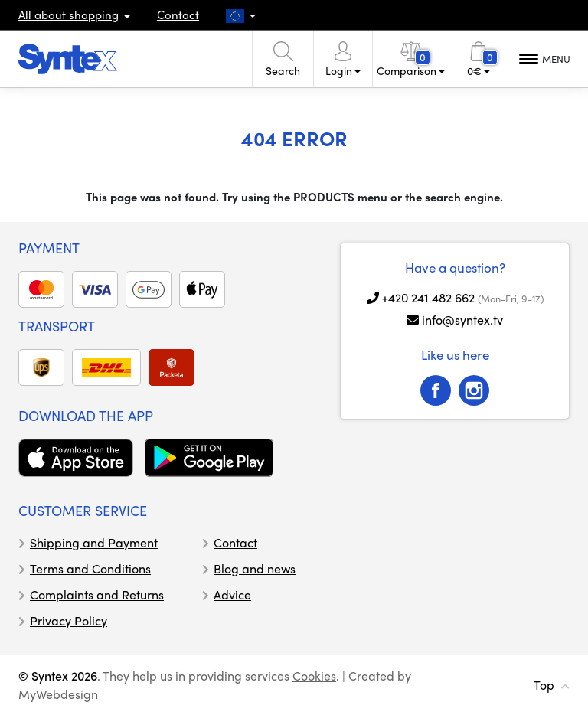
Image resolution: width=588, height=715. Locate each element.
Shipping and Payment (94, 542)
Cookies (314, 676)
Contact (178, 15)
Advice (232, 594)
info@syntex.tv (462, 320)
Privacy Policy (69, 620)
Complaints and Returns (97, 594)
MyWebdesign (58, 694)
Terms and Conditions (90, 568)
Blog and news (255, 568)
